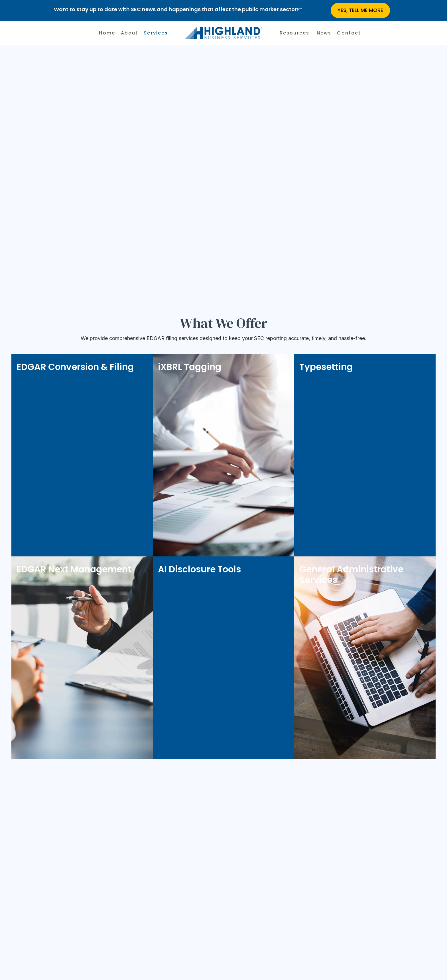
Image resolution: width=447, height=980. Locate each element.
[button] (360, 10)
